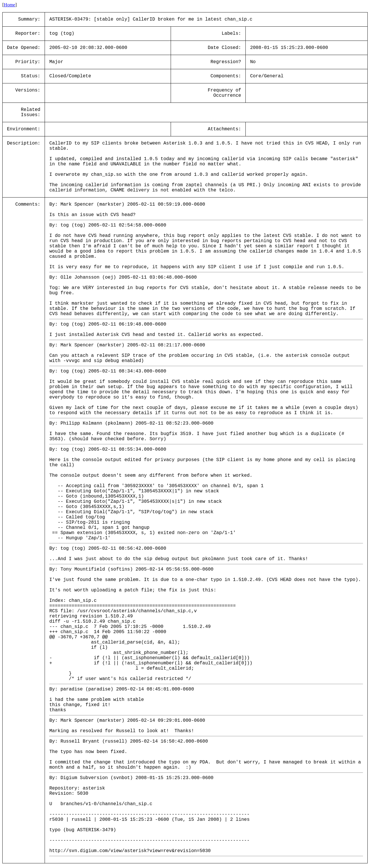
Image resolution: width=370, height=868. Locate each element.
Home (9, 5)
